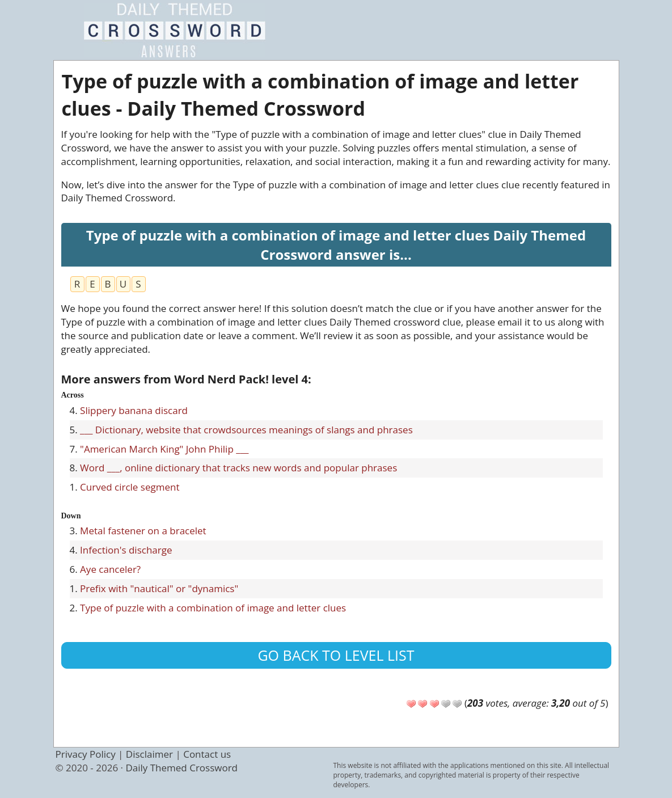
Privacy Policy (86, 754)
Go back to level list (336, 655)
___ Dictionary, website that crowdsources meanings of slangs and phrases (246, 430)
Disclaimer (149, 754)
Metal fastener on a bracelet (143, 531)
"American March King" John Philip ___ (164, 449)
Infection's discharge (126, 550)
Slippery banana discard (134, 410)
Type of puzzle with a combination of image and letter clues (213, 608)
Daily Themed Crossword (181, 768)
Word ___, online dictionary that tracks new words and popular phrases (238, 468)
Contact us (207, 754)
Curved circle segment (130, 487)
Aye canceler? (110, 569)
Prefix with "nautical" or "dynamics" (159, 588)
